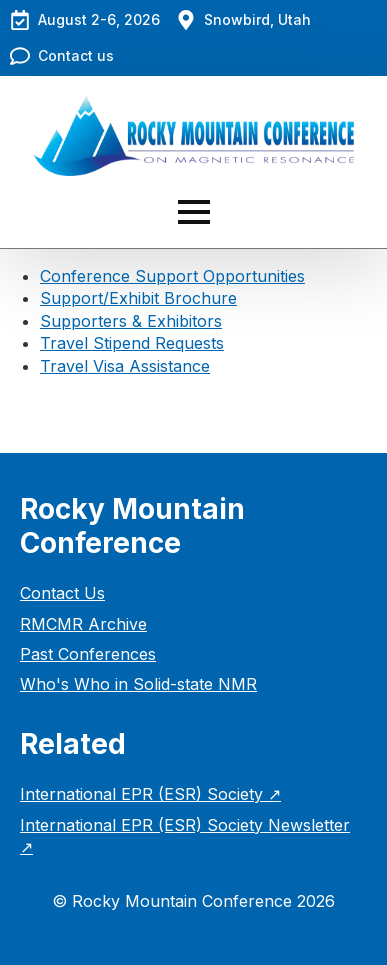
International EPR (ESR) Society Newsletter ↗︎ (185, 836)
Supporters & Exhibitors (131, 321)
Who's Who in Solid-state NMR (138, 684)
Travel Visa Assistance (125, 366)
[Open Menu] (194, 212)
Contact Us (62, 593)
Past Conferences (88, 654)
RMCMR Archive (83, 624)
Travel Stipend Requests (132, 343)
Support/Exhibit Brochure (138, 298)
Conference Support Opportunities (172, 276)
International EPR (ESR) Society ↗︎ (150, 794)
